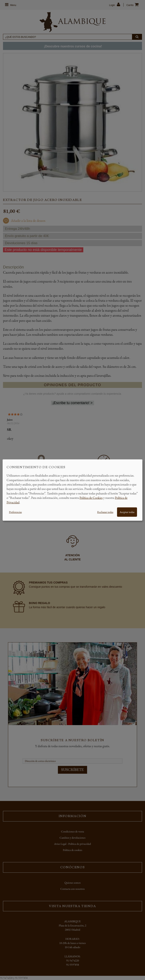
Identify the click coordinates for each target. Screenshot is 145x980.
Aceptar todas (127, 512)
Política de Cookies (91, 498)
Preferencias (15, 512)
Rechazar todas (105, 512)
